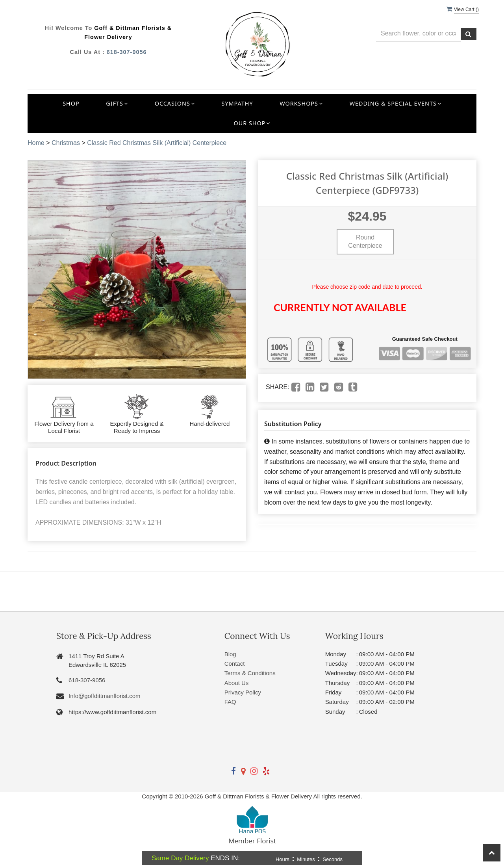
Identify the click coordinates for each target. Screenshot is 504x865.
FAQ (230, 702)
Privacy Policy (243, 692)
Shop (71, 103)
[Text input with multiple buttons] (418, 34)
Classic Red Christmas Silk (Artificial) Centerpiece (157, 143)
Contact (235, 664)
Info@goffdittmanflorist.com (105, 696)
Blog (230, 654)
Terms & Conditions (250, 673)
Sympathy (237, 103)
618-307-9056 (127, 52)
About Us (237, 683)
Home (36, 143)
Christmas (66, 143)
